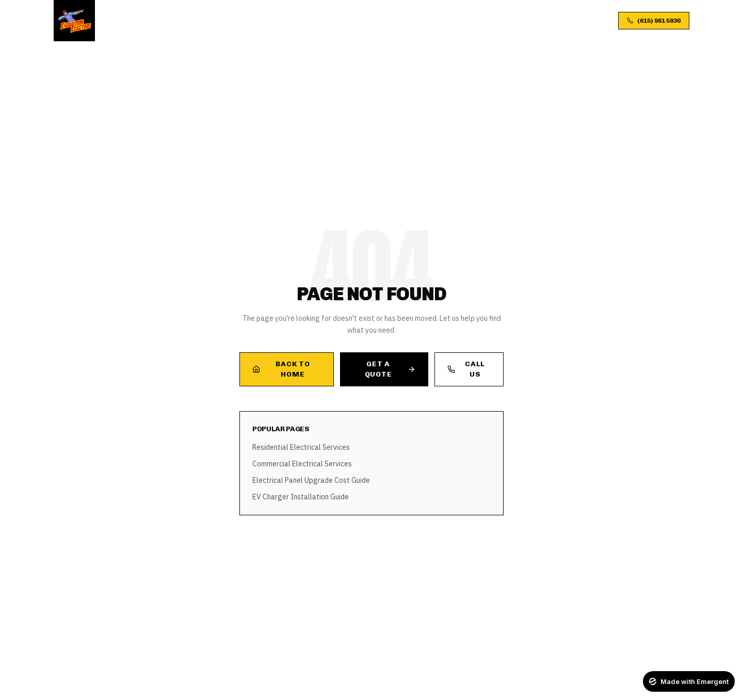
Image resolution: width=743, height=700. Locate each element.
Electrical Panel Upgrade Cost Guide (311, 480)
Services (244, 20)
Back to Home (281, 369)
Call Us (466, 369)
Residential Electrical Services (301, 447)
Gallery (370, 20)
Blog (407, 20)
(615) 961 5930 (654, 21)
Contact (471, 20)
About (285, 20)
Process (325, 20)
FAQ (436, 20)
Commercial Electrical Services (302, 464)
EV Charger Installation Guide (301, 497)
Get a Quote (390, 369)
